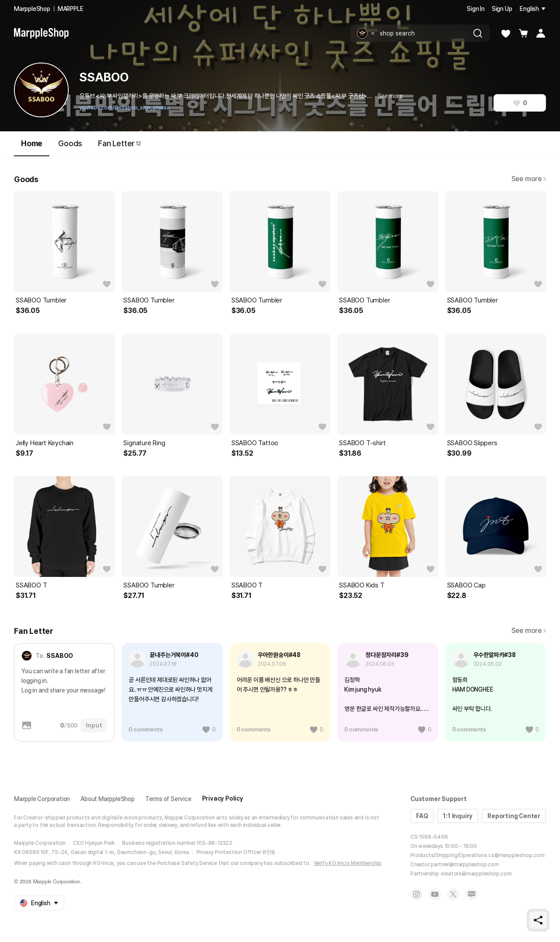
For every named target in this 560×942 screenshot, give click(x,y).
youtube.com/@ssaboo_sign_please (124, 108)
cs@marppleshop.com (516, 855)
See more (390, 96)
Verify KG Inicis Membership (348, 863)
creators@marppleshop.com (476, 874)
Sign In (476, 9)
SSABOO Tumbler (41, 300)
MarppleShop (32, 9)
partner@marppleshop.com (465, 865)
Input (94, 725)
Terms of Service (168, 799)
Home (32, 147)
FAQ (422, 816)
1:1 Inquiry (458, 816)
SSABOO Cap (466, 585)
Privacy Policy (223, 798)
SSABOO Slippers (472, 443)
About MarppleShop (108, 799)
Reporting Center (514, 816)
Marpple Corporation (42, 799)
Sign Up (502, 9)
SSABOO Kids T (362, 585)
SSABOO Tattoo (255, 443)
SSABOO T (31, 585)
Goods (70, 143)
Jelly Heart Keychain (45, 443)
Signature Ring (144, 443)
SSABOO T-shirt (362, 443)
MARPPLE (71, 9)
